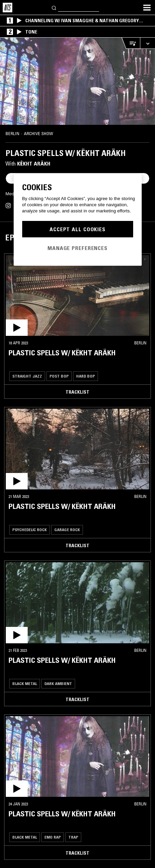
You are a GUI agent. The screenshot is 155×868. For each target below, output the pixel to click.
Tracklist (77, 392)
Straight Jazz (27, 376)
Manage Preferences (77, 248)
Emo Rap (53, 837)
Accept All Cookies (77, 229)
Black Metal (25, 683)
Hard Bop (86, 376)
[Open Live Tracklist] (131, 43)
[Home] (8, 8)
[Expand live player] (147, 43)
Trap (73, 837)
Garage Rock (67, 530)
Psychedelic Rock (30, 530)
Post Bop (59, 376)
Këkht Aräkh (34, 163)
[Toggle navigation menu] (147, 8)
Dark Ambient (58, 683)
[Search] (54, 7)
